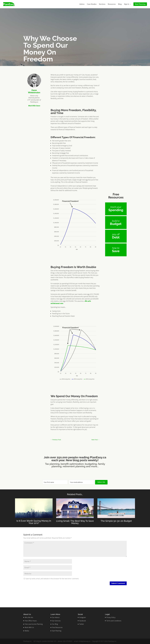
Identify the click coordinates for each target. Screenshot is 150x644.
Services (102, 4)
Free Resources (57, 627)
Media (27, 631)
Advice (82, 4)
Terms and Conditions (114, 621)
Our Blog (55, 624)
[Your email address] (81, 482)
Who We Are (29, 617)
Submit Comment (118, 583)
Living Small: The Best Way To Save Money (75, 522)
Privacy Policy (111, 617)
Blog (120, 4)
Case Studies (92, 4)
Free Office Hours (31, 621)
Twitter (82, 624)
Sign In (127, 4)
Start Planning (57, 631)
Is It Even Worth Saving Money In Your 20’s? (34, 522)
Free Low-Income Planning (34, 624)
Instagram (83, 617)
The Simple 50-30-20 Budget (116, 521)
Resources (112, 4)
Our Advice (56, 617)
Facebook (83, 621)
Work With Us (29, 627)
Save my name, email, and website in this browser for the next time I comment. (52, 579)
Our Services (56, 621)
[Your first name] (55, 482)
